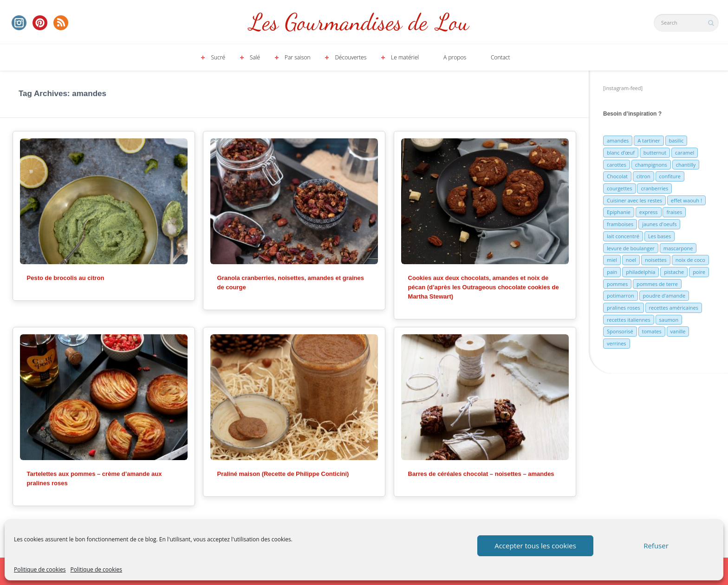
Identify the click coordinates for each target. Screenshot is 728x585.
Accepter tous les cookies (535, 546)
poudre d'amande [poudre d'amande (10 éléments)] (664, 296)
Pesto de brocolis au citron (66, 278)
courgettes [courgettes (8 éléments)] (620, 188)
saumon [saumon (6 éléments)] (669, 320)
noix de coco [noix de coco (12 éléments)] (690, 260)
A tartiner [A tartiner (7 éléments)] (649, 140)
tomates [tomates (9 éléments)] (652, 331)
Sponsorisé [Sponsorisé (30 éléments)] (620, 331)
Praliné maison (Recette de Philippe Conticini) (283, 474)
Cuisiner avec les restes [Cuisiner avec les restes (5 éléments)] (634, 200)
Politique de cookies (40, 569)
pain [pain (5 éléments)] (612, 272)
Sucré (218, 57)
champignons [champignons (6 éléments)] (651, 165)
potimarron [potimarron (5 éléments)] (621, 296)
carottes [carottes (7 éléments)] (617, 165)
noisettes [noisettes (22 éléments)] (656, 260)
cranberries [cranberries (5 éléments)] (654, 188)
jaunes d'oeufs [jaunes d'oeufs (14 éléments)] (659, 224)
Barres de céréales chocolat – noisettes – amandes (481, 474)
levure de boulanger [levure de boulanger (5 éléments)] (631, 248)
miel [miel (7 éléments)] (612, 260)
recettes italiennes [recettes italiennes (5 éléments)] (629, 320)
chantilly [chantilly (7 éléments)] (686, 165)
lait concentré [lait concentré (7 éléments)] (623, 236)
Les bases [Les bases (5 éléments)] (660, 236)
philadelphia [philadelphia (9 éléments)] (640, 272)
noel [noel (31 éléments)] (631, 260)
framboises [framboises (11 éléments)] (620, 224)
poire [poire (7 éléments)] (699, 272)
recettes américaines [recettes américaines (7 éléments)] (674, 308)
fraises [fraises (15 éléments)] (674, 212)
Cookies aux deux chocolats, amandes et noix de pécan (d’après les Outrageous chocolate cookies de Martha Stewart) (484, 287)
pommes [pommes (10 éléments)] (617, 284)
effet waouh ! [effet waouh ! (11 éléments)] (686, 200)
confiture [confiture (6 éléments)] (670, 176)
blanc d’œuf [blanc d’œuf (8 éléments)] (621, 153)
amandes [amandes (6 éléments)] (618, 140)
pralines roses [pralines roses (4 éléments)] (624, 308)
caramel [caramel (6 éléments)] (685, 153)
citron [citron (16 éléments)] (643, 176)
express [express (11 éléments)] (649, 212)
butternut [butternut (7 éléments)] (655, 153)
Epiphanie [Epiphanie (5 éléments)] (619, 212)
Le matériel (405, 57)
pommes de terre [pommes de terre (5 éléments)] (657, 284)
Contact (500, 57)
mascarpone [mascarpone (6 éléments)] (678, 248)
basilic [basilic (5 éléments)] (676, 140)
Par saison (298, 57)
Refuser (656, 546)
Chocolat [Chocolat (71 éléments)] (617, 176)
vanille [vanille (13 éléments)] (678, 331)
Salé (255, 57)
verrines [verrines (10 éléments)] (617, 343)
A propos (455, 57)
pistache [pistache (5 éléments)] (674, 272)
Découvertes (351, 57)
